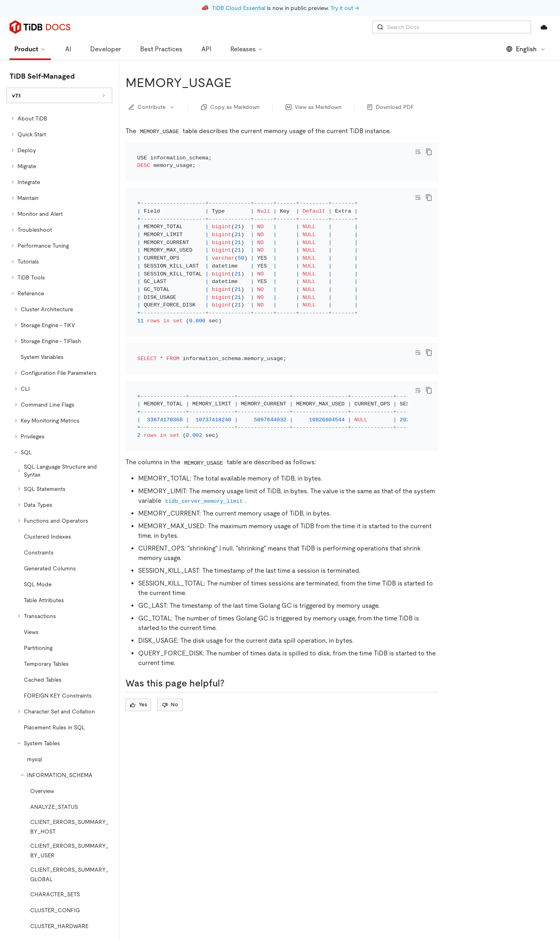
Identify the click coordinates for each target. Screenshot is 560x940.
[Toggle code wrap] (418, 152)
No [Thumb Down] (170, 662)
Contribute (152, 107)
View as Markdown (314, 107)
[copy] (429, 152)
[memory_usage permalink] (238, 83)
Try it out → (345, 8)
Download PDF (391, 107)
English (526, 49)
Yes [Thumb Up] (138, 662)
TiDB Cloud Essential (239, 8)
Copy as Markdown (230, 107)
